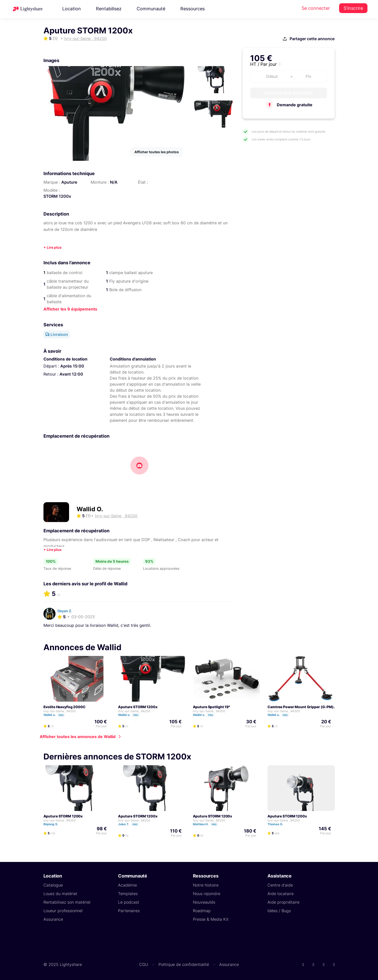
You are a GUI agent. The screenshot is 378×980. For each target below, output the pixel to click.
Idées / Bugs (279, 911)
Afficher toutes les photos (157, 152)
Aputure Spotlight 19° (212, 707)
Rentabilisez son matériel (67, 902)
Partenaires (129, 911)
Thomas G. (278, 824)
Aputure (69, 182)
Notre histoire (206, 885)
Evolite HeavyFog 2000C (65, 707)
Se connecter (316, 8)
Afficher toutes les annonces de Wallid (78, 737)
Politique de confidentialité (184, 964)
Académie (127, 885)
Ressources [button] (193, 9)
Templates (128, 894)
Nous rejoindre (207, 894)
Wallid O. (90, 509)
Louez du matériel (60, 894)
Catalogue (53, 885)
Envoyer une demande (289, 93)
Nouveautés (204, 902)
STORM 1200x (57, 196)
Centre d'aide (280, 885)
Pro (61, 715)
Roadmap (202, 911)
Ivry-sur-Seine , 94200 (60, 711)
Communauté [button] (151, 9)
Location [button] (72, 9)
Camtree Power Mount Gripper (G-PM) (301, 707)
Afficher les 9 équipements (70, 309)
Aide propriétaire (283, 902)
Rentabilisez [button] (109, 9)
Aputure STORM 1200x (138, 707)
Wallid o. (57, 715)
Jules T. (131, 824)
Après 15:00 (72, 366)
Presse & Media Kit (211, 919)
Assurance (53, 919)
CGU (144, 964)
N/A (114, 182)
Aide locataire (281, 894)
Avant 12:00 (71, 374)
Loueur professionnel (63, 911)
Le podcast (129, 902)
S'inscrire (353, 8)
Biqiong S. (53, 824)
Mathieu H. (208, 824)
